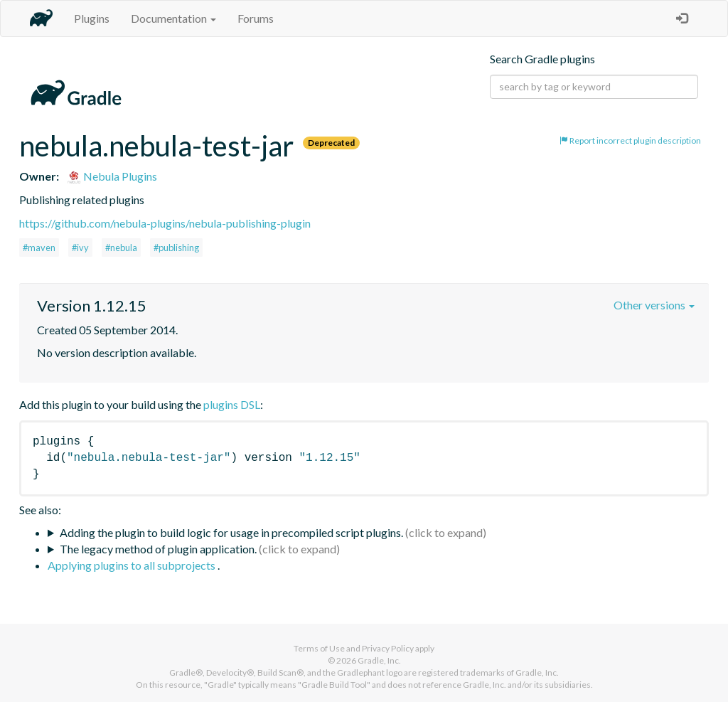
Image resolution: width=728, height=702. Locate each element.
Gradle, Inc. (379, 660)
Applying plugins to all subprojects (133, 565)
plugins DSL (232, 404)
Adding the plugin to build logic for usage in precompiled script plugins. (231, 532)
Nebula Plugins (112, 176)
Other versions (654, 305)
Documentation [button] (173, 18)
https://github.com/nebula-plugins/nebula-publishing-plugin (165, 223)
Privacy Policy (388, 648)
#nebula (121, 248)
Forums (256, 18)
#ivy (80, 248)
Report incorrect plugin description (630, 140)
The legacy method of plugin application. (158, 549)
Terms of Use (319, 648)
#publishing (176, 248)
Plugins (92, 18)
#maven (39, 248)
